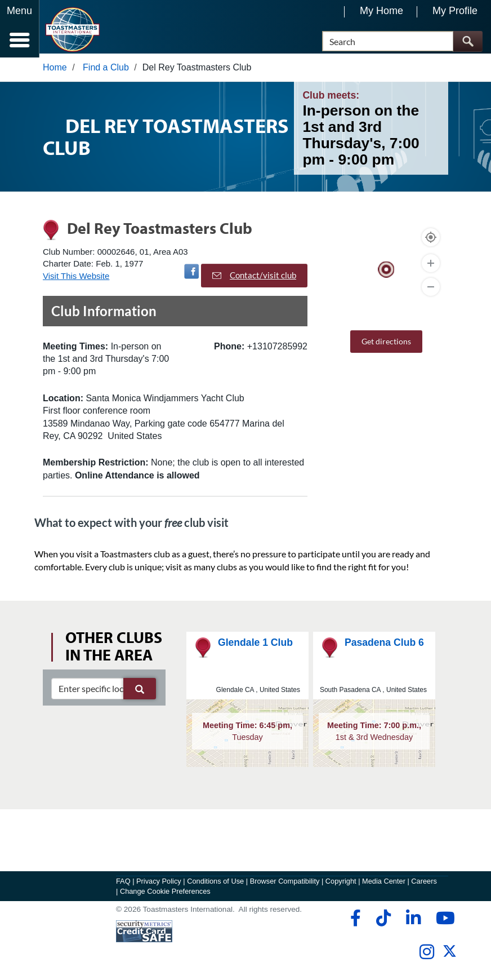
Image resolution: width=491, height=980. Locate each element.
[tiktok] (383, 922)
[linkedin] (413, 922)
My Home (381, 11)
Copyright (341, 885)
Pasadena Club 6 (384, 646)
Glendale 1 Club (255, 646)
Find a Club (106, 71)
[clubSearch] (104, 693)
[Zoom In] (431, 267)
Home (55, 71)
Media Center (384, 885)
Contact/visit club (254, 280)
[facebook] (354, 922)
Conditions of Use (215, 885)
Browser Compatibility (285, 885)
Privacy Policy (159, 885)
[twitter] (450, 959)
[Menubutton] (20, 29)
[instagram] (427, 956)
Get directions (386, 345)
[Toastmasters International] (72, 30)
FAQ (123, 885)
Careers (424, 885)
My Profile (455, 11)
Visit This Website (76, 280)
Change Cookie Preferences (165, 895)
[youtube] (443, 922)
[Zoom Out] (431, 291)
